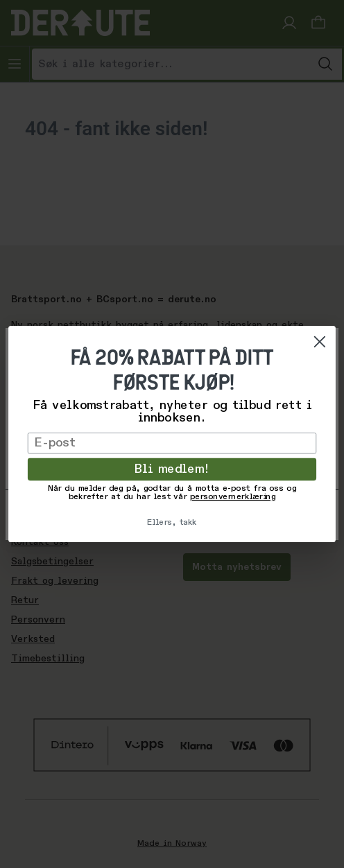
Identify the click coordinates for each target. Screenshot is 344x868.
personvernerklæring (233, 497)
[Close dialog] (320, 342)
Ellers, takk (172, 523)
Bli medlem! (172, 469)
